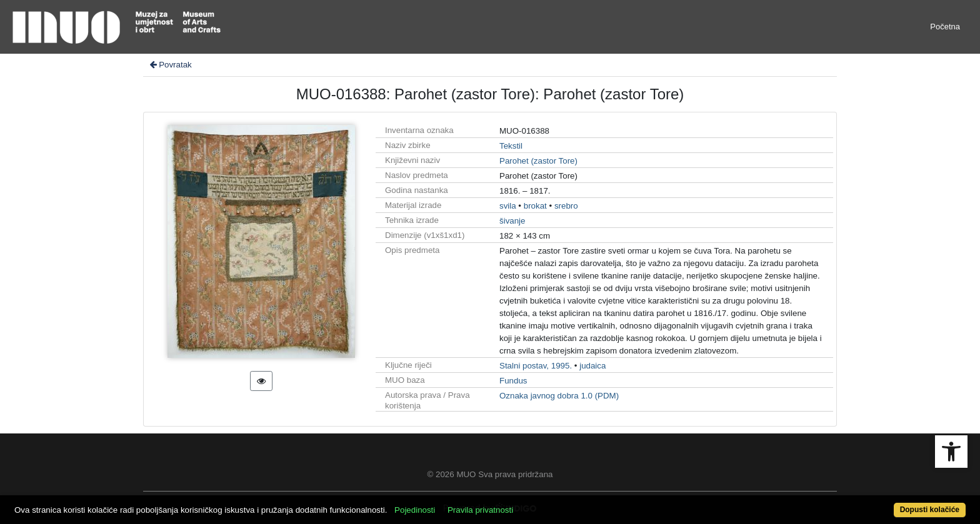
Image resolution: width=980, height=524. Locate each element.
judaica (592, 366)
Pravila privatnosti (480, 510)
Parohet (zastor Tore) (538, 161)
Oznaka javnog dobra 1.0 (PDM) (559, 396)
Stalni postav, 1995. (536, 366)
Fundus (513, 381)
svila (508, 206)
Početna (945, 27)
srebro (566, 206)
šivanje (512, 221)
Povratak (170, 65)
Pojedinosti (415, 510)
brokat (535, 206)
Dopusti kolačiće (930, 510)
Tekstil (511, 146)
